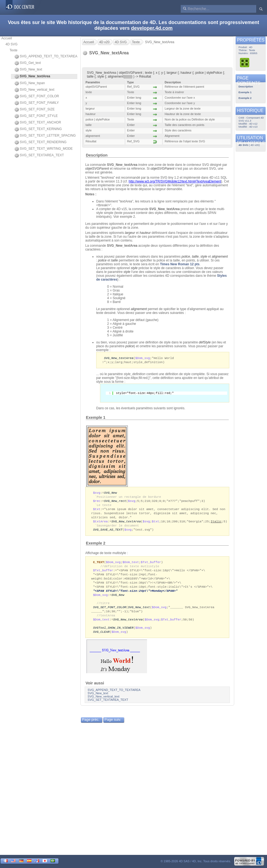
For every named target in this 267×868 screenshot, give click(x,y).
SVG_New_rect (115, 502)
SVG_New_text (28, 70)
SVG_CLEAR (101, 640)
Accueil (7, 38)
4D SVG (11, 44)
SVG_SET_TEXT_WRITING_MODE (44, 149)
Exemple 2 (96, 546)
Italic (216, 524)
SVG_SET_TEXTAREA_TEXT (39, 155)
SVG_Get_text (28, 63)
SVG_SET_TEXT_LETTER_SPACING (45, 136)
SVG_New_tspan (30, 83)
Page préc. (91, 728)
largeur (130, 233)
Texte (14, 50)
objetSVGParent (97, 169)
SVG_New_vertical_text (34, 90)
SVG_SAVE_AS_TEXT (108, 533)
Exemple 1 (96, 418)
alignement (139, 309)
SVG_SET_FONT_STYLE (36, 116)
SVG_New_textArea (119, 358)
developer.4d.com (152, 28)
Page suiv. (113, 728)
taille (195, 257)
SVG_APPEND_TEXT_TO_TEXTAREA (46, 57)
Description (97, 155)
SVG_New (111, 493)
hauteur (145, 233)
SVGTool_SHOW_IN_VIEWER (113, 635)
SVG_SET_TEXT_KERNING (38, 129)
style (204, 257)
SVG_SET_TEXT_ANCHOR (38, 123)
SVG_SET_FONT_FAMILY (37, 103)
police (186, 257)
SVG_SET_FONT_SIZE (35, 110)
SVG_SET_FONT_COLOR (37, 96)
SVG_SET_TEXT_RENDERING (40, 142)
